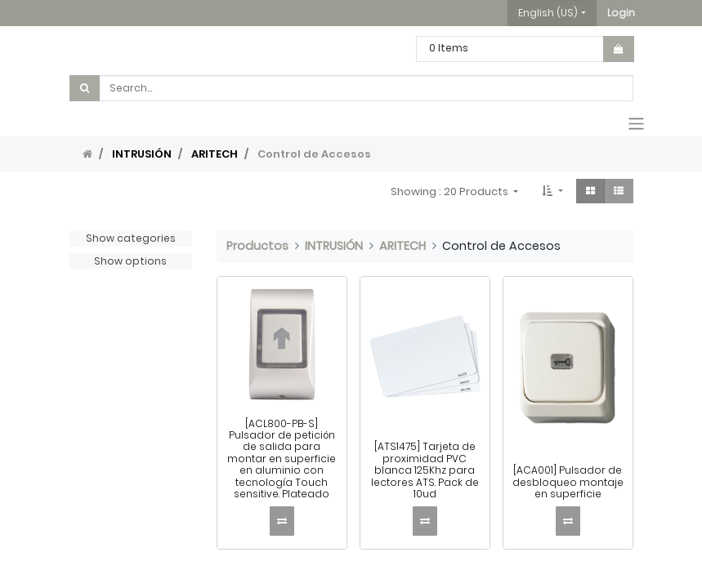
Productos (257, 246)
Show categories (131, 238)
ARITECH (215, 154)
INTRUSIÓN (142, 154)
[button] (621, 13)
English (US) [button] (548, 13)
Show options (130, 261)
